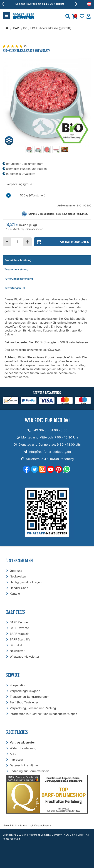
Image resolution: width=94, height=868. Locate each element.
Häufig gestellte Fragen (26, 582)
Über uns (16, 571)
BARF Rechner (19, 622)
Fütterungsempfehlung (19, 279)
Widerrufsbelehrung (23, 748)
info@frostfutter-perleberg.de (50, 452)
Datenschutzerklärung (25, 765)
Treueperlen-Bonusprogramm (30, 697)
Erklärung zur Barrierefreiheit (29, 771)
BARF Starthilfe (20, 639)
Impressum (17, 760)
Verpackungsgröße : (20, 184)
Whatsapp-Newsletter (25, 657)
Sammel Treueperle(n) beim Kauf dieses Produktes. (58, 214)
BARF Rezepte (19, 628)
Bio (25, 28)
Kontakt (15, 594)
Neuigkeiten (18, 576)
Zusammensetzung (16, 269)
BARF (17, 28)
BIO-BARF (16, 645)
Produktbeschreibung (18, 260)
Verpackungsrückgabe (25, 691)
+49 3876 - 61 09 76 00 (50, 430)
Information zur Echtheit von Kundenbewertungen (43, 714)
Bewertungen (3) (15, 288)
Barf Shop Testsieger (24, 702)
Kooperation (18, 685)
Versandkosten (35, 229)
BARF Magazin (20, 634)
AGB (13, 754)
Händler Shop (19, 588)
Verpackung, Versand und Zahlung (33, 708)
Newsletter (17, 651)
